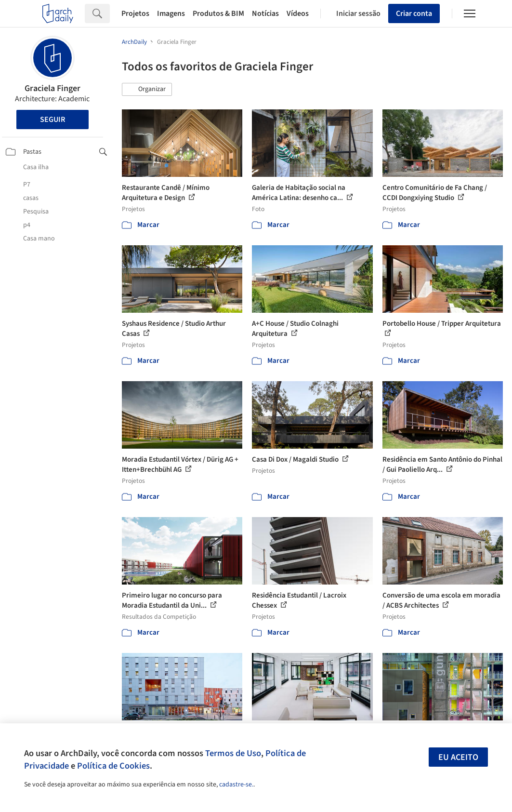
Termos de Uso (233, 753)
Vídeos (298, 13)
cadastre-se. (236, 785)
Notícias (265, 13)
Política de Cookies (113, 766)
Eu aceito (458, 757)
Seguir (53, 120)
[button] (147, 90)
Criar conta (414, 13)
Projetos (135, 13)
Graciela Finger (53, 88)
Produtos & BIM (218, 13)
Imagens (171, 13)
